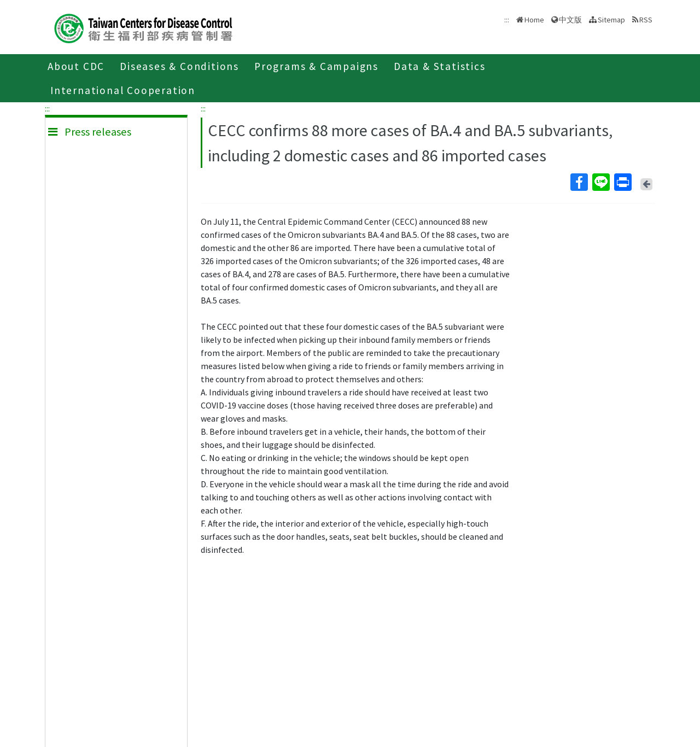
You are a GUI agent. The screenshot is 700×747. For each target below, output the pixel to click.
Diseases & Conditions (179, 66)
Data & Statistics (440, 66)
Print (622, 182)
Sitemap (611, 20)
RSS (646, 20)
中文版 (570, 20)
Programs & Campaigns (316, 66)
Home (534, 20)
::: (47, 108)
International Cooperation (123, 90)
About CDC (76, 66)
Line (600, 182)
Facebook (579, 182)
